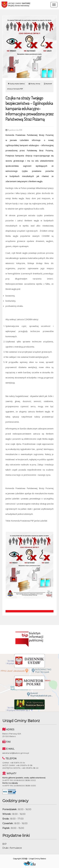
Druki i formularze (12, 848)
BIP (4, 844)
